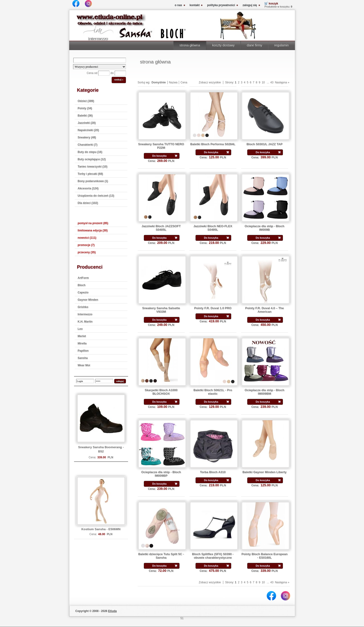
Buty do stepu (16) (90, 152)
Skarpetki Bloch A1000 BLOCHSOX (161, 392)
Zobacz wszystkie (210, 82)
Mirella (82, 343)
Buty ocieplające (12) (92, 159)
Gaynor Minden (88, 300)
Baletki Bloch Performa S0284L (213, 144)
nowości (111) (87, 238)
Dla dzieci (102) (88, 203)
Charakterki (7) (88, 145)
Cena (184, 82)
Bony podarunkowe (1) (93, 181)
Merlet (82, 336)
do (112, 73)
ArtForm (83, 278)
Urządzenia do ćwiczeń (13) (96, 196)
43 (272, 82)
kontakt (195, 5)
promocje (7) (86, 245)
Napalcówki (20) (88, 130)
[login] (85, 381)
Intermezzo (85, 314)
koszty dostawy (223, 45)
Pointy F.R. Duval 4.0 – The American (264, 310)
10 (263, 82)
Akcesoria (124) (88, 188)
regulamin (282, 45)
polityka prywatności (221, 5)
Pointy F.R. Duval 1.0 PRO (213, 308)
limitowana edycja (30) (93, 230)
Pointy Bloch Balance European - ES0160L (264, 556)
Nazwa (173, 82)
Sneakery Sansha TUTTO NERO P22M (161, 146)
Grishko (83, 307)
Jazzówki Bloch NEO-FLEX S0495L (213, 228)
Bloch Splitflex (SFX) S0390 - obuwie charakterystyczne (213, 556)
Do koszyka (159, 156)
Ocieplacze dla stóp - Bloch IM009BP (161, 474)
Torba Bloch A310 (213, 472)
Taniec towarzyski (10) (93, 167)
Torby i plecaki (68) (90, 174)
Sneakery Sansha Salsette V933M (161, 310)
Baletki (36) (85, 116)
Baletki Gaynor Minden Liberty (265, 472)
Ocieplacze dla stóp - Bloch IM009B (264, 228)
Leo (80, 329)
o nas (178, 5)
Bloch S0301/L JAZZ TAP (264, 144)
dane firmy (254, 45)
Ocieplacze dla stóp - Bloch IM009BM (264, 392)
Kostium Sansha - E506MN (101, 529)
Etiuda (112, 611)
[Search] (100, 60)
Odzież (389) (86, 101)
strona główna (190, 45)
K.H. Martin (85, 322)
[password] (104, 381)
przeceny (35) (87, 252)
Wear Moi (84, 365)
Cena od (92, 73)
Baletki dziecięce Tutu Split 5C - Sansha (161, 556)
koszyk (274, 4)
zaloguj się (250, 5)
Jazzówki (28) (87, 123)
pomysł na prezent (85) (93, 223)
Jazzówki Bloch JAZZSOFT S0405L (161, 228)
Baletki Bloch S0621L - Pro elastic (213, 392)
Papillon (83, 351)
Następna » (282, 82)
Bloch (82, 285)
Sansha (83, 358)
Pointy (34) (85, 108)
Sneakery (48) (87, 137)
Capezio (83, 292)
